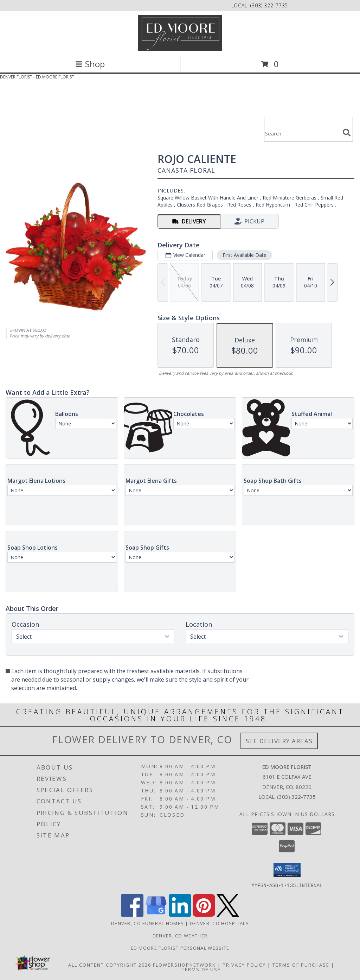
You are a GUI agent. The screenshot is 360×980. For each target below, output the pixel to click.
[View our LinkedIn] (180, 914)
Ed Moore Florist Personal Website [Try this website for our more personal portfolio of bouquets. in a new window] (180, 948)
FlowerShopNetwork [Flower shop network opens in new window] (184, 965)
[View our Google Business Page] (156, 914)
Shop (90, 64)
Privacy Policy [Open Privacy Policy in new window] (244, 965)
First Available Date (245, 255)
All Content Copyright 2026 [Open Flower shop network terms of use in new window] (110, 965)
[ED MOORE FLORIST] (180, 33)
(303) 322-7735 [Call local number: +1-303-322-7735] (269, 5)
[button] (287, 870)
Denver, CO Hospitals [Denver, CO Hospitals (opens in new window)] (219, 923)
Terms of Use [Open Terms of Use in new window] (201, 969)
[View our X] (228, 914)
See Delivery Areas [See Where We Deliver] (279, 741)
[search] (347, 133)
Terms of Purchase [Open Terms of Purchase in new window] (301, 965)
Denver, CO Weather (180, 935)
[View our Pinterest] (204, 914)
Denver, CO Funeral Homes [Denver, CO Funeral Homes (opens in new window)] (147, 923)
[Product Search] (302, 134)
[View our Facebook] (132, 914)
